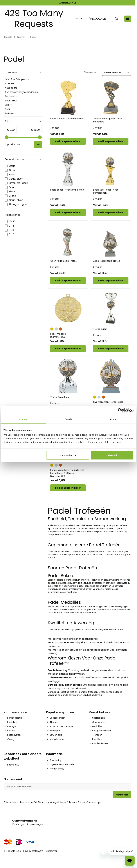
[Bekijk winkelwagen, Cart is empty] (128, 19)
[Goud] (52, 329)
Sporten (21, 37)
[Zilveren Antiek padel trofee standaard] (111, 98)
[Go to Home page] (97, 19)
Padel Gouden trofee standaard (67, 119)
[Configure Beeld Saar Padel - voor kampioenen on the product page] (111, 212)
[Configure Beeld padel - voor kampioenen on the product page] (68, 212)
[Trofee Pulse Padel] (68, 376)
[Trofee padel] (111, 308)
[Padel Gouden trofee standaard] (68, 98)
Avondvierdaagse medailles (21, 92)
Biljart (8, 105)
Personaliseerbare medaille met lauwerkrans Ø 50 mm (68, 473)
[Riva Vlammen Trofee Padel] (111, 376)
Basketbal (11, 101)
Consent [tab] (24, 419)
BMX (7, 109)
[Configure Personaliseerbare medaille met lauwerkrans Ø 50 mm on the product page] (68, 488)
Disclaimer (51, 851)
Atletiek (10, 84)
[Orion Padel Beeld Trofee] (68, 240)
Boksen (9, 113)
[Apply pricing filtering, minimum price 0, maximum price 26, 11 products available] (38, 145)
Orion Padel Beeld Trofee (64, 261)
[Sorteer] (117, 72)
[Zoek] (116, 19)
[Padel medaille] (68, 308)
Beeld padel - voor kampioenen (67, 190)
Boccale (8, 37)
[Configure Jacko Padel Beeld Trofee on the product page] (111, 281)
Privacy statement (33, 851)
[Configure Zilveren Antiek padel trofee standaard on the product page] (111, 141)
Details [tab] (68, 419)
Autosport (11, 88)
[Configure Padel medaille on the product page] (68, 349)
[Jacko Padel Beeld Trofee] (111, 240)
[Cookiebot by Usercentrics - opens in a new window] (120, 410)
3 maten (55, 128)
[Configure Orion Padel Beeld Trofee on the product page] (68, 281)
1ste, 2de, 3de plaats (17, 79)
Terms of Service (87, 802)
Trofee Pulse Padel (60, 397)
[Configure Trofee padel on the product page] (111, 349)
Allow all (112, 455)
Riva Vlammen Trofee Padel (108, 402)
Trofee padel (100, 329)
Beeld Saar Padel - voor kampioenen (106, 191)
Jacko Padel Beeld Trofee (107, 261)
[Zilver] (56, 329)
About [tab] (113, 419)
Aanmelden (122, 795)
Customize (68, 455)
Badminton (11, 96)
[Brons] (60, 329)
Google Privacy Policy (61, 802)
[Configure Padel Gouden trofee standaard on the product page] (68, 141)
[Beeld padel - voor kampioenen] (68, 169)
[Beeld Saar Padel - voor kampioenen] (111, 169)
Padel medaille (68, 335)
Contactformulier (25, 821)
